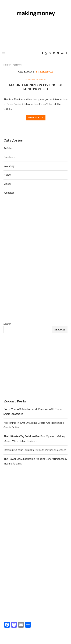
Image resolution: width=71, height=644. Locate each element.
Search (7, 324)
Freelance (9, 157)
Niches (7, 175)
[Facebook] (42, 53)
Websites (9, 193)
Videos (8, 184)
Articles (8, 148)
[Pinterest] (54, 53)
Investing (9, 166)
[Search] (68, 53)
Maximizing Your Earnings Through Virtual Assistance (35, 450)
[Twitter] (46, 53)
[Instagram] (50, 53)
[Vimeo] (58, 53)
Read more (36, 118)
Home (7, 65)
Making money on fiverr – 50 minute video (36, 87)
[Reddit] (62, 53)
